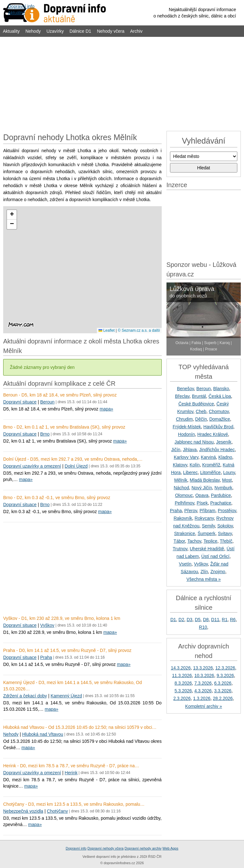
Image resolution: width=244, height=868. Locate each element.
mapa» (106, 409)
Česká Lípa (220, 396)
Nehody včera (111, 31)
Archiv (136, 31)
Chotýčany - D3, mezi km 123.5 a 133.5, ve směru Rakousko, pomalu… (74, 804)
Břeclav (182, 396)
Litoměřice (210, 472)
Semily (208, 526)
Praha (46, 657)
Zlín (204, 572)
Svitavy (225, 533)
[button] (12, 215)
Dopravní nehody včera (105, 848)
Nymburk (223, 488)
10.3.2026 (204, 675)
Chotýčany (58, 811)
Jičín (176, 450)
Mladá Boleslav (205, 480)
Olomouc (184, 495)
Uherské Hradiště (207, 549)
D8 (206, 620)
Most (227, 480)
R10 (203, 627)
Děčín (201, 419)
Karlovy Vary (186, 457)
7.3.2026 (203, 683)
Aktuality (11, 31)
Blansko (221, 389)
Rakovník (183, 518)
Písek (202, 503)
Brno (45, 434)
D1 (173, 620)
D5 (198, 620)
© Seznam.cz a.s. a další (139, 330)
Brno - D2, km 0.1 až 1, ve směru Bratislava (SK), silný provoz (64, 427)
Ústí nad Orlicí (215, 556)
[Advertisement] (122, 83)
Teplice (211, 541)
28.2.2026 (223, 698)
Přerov (191, 511)
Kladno (225, 457)
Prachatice (221, 503)
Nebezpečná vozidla (23, 811)
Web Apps (170, 848)
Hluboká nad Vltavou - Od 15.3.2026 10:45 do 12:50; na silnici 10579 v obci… (80, 727)
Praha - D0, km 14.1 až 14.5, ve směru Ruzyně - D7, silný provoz (67, 650)
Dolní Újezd (76, 466)
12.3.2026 (225, 668)
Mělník (181, 480)
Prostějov (227, 511)
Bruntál (199, 396)
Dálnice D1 (80, 31)
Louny (229, 472)
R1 (225, 620)
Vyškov (47, 625)
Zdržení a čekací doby (25, 696)
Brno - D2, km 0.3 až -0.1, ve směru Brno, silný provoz (57, 498)
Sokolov (225, 526)
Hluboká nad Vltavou (43, 734)
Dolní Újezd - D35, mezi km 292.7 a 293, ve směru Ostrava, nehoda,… (73, 459)
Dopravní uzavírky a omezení (32, 466)
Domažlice (220, 419)
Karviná (208, 457)
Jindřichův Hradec (217, 450)
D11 (215, 620)
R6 (233, 620)
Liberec (190, 472)
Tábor (179, 541)
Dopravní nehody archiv (143, 848)
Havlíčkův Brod (218, 427)
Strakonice (185, 533)
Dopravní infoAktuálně (21, 10)
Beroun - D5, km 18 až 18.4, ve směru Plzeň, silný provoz (60, 395)
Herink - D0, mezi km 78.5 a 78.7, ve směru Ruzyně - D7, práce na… (71, 766)
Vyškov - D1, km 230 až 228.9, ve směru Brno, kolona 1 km (62, 618)
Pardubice (221, 495)
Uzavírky (55, 31)
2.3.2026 (182, 698)
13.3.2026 (203, 668)
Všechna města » (204, 579)
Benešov (185, 389)
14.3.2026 (181, 668)
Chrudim (184, 419)
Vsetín (185, 564)
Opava (202, 495)
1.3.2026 (202, 698)
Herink (71, 773)
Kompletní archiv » (204, 706)
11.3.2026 (182, 675)
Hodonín (186, 434)
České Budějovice (196, 404)
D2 (181, 620)
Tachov (194, 541)
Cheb (201, 411)
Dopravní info (76, 848)
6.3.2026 (223, 683)
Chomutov (219, 411)
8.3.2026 (183, 683)
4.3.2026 (203, 691)
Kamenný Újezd (66, 696)
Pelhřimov (184, 503)
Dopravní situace (20, 402)
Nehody (33, 31)
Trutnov (180, 549)
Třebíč (226, 541)
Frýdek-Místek (187, 427)
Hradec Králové (213, 434)
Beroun (47, 402)
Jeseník (224, 442)
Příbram (207, 511)
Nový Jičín (202, 488)
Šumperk (207, 533)
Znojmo (218, 572)
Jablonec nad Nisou (194, 442)
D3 (190, 620)
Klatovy (180, 465)
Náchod (181, 488)
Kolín (195, 465)
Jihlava (190, 450)
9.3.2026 (225, 675)
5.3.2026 (183, 691)
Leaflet (107, 330)
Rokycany (204, 518)
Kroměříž (211, 465)
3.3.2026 (223, 691)
